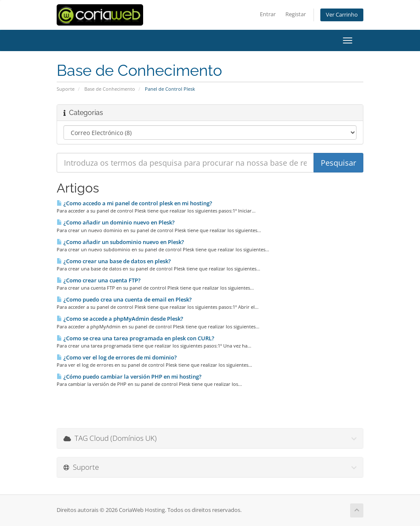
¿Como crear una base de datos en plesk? (114, 261)
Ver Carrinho (342, 15)
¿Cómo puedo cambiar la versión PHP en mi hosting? (129, 377)
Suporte (66, 89)
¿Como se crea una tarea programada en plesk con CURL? (135, 338)
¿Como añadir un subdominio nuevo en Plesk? (120, 242)
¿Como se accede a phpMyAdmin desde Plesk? (120, 319)
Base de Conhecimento (110, 89)
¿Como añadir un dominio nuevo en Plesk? (116, 222)
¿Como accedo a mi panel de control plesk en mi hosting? (134, 203)
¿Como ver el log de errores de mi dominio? (117, 357)
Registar (296, 14)
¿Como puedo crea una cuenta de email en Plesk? (124, 299)
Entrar (268, 14)
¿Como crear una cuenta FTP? (99, 280)
